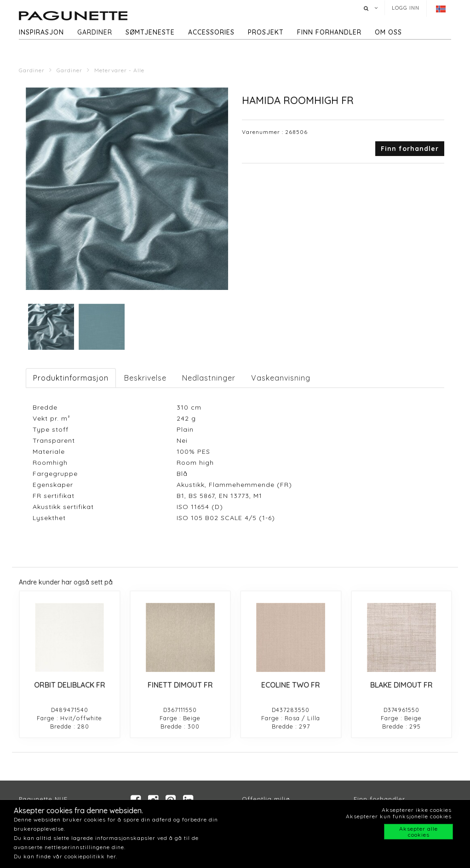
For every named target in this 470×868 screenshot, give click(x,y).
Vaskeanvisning (281, 378)
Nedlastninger (209, 378)
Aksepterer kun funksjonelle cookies (399, 816)
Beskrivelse (145, 378)
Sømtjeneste (150, 32)
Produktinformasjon (71, 378)
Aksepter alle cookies (418, 832)
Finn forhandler (329, 32)
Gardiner (95, 32)
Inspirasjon (41, 32)
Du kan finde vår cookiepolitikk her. (66, 856)
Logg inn (406, 8)
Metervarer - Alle (119, 70)
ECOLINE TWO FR (291, 685)
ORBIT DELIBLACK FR (70, 685)
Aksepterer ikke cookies (417, 810)
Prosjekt (266, 32)
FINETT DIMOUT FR (180, 685)
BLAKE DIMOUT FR (401, 685)
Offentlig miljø (266, 799)
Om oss (388, 32)
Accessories (211, 32)
